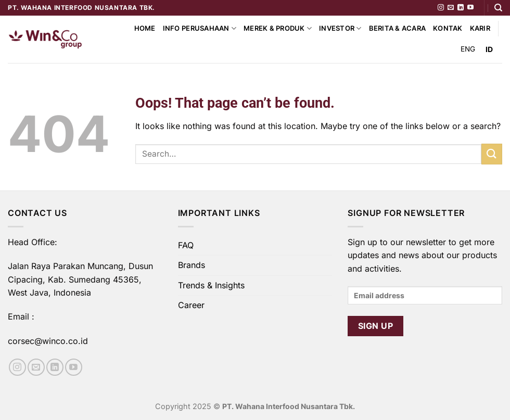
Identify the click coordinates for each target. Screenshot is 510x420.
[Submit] (492, 154)
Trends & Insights (211, 285)
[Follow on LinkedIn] (461, 8)
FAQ (186, 245)
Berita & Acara (398, 28)
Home (145, 28)
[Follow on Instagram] (441, 8)
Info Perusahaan (200, 28)
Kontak (448, 28)
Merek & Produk (278, 28)
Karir (480, 28)
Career (191, 305)
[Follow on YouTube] (470, 8)
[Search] (498, 8)
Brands (192, 265)
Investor (340, 28)
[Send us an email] (451, 8)
